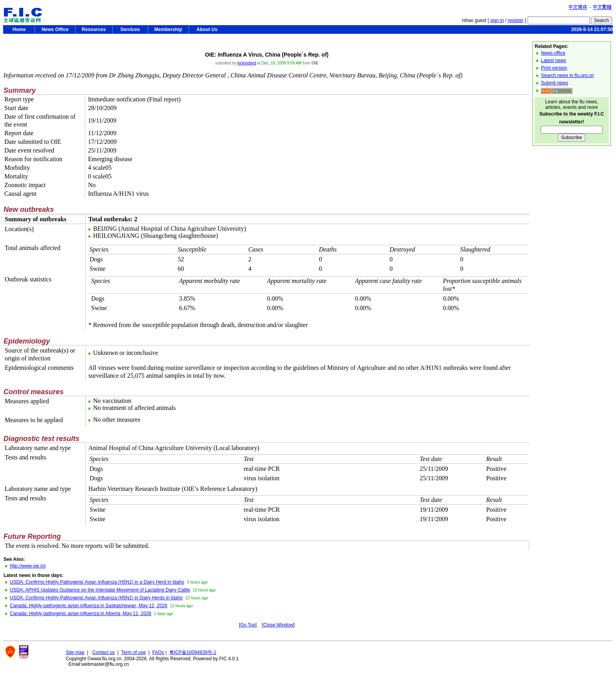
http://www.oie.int (28, 566)
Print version (554, 68)
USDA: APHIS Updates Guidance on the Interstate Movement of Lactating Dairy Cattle (100, 590)
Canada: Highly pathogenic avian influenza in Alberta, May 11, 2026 (81, 614)
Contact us (104, 652)
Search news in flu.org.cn (567, 75)
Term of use (133, 652)
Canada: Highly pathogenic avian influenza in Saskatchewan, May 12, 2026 (89, 606)
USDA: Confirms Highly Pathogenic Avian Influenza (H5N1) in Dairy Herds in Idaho (96, 598)
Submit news (555, 83)
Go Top (247, 625)
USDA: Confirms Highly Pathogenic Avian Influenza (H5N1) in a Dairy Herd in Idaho (97, 582)
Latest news (554, 61)
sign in (497, 20)
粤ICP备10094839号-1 (193, 652)
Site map (75, 652)
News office (553, 53)
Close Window (278, 625)
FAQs (158, 652)
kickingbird (247, 63)
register (516, 20)
